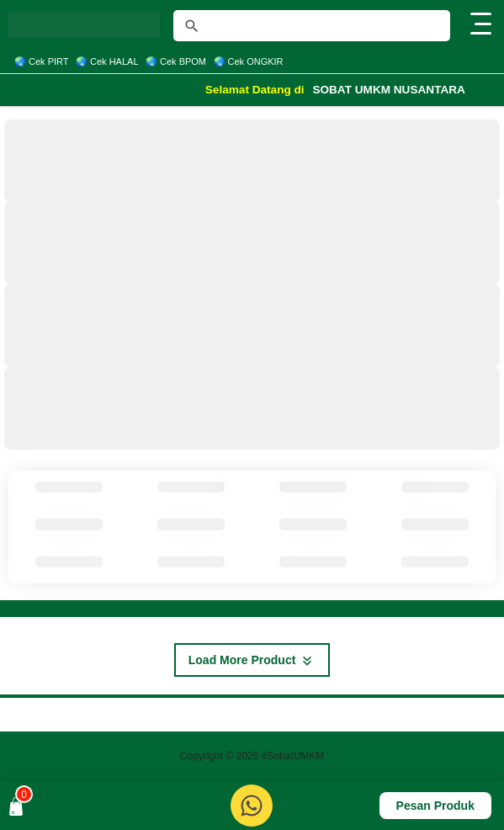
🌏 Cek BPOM (176, 61)
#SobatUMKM (293, 756)
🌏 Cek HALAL (107, 61)
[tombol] (192, 26)
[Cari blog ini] (312, 26)
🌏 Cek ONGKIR (249, 61)
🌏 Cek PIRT (42, 61)
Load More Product (252, 661)
